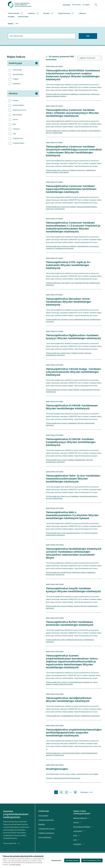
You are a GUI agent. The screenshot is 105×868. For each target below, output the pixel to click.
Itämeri (77, 822)
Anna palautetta (45, 837)
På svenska (76, 5)
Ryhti (77, 835)
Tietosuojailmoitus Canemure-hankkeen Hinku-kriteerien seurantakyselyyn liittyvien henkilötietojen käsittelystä (72, 113)
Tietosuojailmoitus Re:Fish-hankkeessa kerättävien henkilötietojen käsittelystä (70, 624)
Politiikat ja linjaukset (46, 833)
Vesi (76, 840)
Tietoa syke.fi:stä (11, 843)
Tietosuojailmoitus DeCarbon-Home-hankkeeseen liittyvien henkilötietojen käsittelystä (68, 302)
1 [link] (56, 792)
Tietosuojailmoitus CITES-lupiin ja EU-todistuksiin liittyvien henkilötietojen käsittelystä (69, 265)
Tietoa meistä (14, 13)
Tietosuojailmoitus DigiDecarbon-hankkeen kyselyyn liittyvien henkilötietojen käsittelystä (73, 337)
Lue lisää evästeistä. (15, 865)
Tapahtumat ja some (47, 829)
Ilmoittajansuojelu (57, 769)
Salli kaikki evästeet (72, 860)
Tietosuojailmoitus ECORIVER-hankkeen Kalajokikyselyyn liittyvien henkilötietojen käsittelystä (71, 442)
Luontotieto (79, 831)
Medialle (42, 824)
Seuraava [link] (84, 792)
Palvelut (46, 13)
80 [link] (75, 792)
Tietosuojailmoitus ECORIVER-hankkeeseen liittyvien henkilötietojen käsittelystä (72, 407)
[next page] (71, 792)
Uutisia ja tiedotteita (46, 820)
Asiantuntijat (23, 17)
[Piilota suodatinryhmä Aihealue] (36, 93)
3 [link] (66, 792)
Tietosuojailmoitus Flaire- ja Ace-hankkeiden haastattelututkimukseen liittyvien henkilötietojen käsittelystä (73, 479)
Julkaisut (82, 13)
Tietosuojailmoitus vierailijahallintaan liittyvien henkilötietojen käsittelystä (69, 700)
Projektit (11, 17)
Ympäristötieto (64, 13)
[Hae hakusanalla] (42, 36)
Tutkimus (31, 13)
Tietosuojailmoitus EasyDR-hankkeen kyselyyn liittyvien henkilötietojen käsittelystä (73, 590)
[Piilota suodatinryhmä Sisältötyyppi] (36, 63)
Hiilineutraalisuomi (82, 818)
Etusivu (10, 23)
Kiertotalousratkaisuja (83, 827)
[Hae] (96, 5)
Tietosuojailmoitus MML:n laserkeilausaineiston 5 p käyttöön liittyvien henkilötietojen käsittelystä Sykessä (72, 515)
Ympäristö (79, 844)
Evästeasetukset (56, 860)
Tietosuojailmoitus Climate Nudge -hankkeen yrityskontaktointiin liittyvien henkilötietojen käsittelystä (73, 372)
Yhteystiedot (43, 816)
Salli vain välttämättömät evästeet (92, 860)
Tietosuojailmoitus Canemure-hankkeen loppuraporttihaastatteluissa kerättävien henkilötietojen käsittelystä (71, 189)
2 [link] (61, 792)
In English (86, 5)
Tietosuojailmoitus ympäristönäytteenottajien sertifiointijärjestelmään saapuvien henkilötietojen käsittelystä (74, 733)
